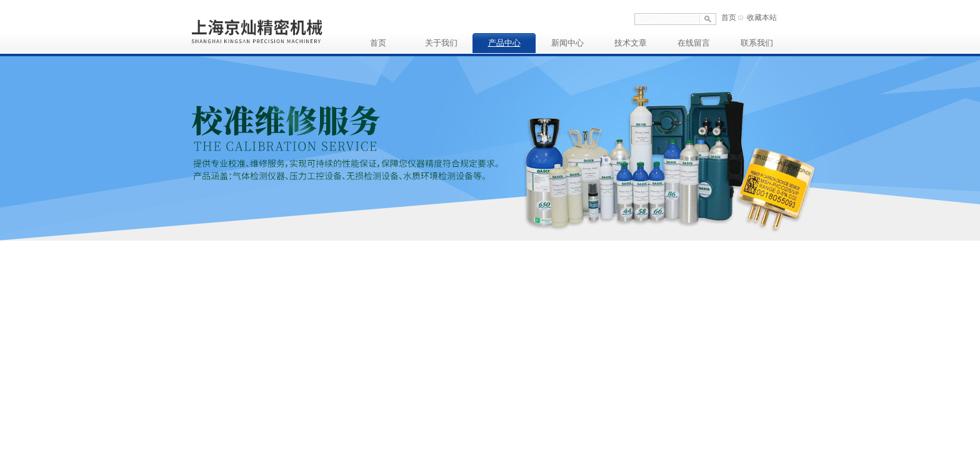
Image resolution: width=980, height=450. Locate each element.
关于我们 (441, 43)
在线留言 (694, 43)
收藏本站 (762, 17)
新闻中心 (567, 43)
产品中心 (504, 43)
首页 (729, 17)
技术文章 (631, 43)
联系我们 (757, 43)
